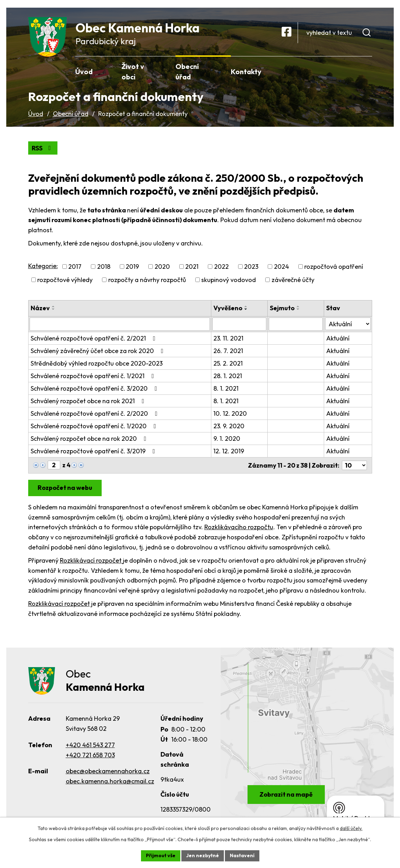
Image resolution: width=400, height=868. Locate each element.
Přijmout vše (161, 855)
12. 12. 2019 (229, 451)
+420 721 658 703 (90, 755)
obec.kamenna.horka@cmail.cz (110, 781)
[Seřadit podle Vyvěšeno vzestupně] (246, 306)
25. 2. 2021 (228, 363)
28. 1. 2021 (228, 376)
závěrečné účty (293, 280)
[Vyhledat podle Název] (120, 324)
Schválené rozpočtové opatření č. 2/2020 (96, 413)
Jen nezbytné (203, 855)
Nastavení (242, 855)
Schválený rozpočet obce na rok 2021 (89, 401)
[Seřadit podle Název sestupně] (54, 309)
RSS (43, 148)
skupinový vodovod (229, 280)
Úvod (36, 114)
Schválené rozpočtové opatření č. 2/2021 (95, 338)
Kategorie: (43, 266)
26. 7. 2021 (228, 351)
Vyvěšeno (228, 308)
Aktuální (338, 338)
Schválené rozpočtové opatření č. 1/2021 (94, 376)
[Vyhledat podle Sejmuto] (296, 324)
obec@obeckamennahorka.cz (108, 771)
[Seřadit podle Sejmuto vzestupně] (298, 306)
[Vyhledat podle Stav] (348, 324)
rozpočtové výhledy (65, 280)
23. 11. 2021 (228, 338)
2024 (281, 267)
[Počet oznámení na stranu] (354, 465)
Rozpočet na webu (65, 488)
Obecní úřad (71, 114)
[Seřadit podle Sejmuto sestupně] (298, 309)
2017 (75, 267)
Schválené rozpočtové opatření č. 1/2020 (95, 426)
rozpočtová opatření (334, 267)
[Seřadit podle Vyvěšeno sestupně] (246, 309)
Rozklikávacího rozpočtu (239, 527)
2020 (162, 267)
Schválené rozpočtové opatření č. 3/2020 (95, 388)
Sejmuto (282, 308)
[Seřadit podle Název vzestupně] (54, 306)
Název (40, 308)
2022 (221, 267)
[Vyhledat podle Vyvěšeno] (239, 324)
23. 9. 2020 (229, 426)
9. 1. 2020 (227, 439)
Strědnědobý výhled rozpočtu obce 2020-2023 (97, 363)
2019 (132, 267)
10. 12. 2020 (230, 413)
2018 (104, 267)
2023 (251, 267)
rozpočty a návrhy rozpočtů (147, 280)
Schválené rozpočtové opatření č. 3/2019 (94, 451)
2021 (192, 267)
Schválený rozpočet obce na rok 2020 (90, 439)
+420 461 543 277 (90, 745)
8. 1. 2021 (226, 388)
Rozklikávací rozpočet (91, 560)
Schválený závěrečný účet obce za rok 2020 (99, 351)
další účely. (351, 828)
